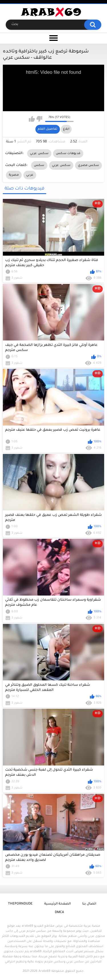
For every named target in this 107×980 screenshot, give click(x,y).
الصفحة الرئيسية (57, 904)
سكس (39, 165)
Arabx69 (44, 971)
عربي (30, 175)
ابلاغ (66, 129)
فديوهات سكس (68, 153)
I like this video (32, 119)
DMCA (59, 913)
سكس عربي (39, 153)
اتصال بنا (89, 904)
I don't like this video (39, 119)
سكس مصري (88, 165)
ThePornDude (20, 904)
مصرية (14, 175)
